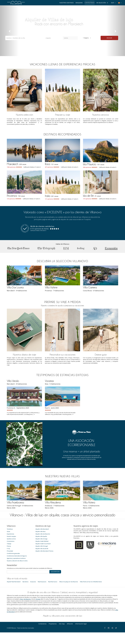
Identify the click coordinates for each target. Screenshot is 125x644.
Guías (8, 531)
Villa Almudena (53, 502)
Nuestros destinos (67, 3)
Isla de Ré (88, 196)
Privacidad (10, 551)
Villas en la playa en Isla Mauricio (69, 582)
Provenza (12, 196)
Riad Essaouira (42, 582)
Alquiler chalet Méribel (42, 541)
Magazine (79, 3)
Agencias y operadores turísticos (16, 558)
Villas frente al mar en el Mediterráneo (91, 582)
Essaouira (33, 582)
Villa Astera (89, 502)
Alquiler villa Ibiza (40, 531)
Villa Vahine (51, 287)
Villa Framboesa (15, 502)
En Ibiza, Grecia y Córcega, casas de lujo (60, 21)
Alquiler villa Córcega (41, 539)
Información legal (81, 624)
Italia (48, 196)
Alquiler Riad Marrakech (14, 582)
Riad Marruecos (53, 582)
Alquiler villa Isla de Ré (42, 548)
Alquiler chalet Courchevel (43, 544)
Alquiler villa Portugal (42, 546)
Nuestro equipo (11, 536)
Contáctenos (90, 3)
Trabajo (9, 544)
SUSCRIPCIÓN (55, 572)
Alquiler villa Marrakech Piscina (44, 551)
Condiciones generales (13, 553)
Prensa (9, 546)
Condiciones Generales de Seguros (17, 556)
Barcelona (25, 582)
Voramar (49, 381)
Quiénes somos (11, 539)
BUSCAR (109, 38)
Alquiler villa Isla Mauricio (43, 534)
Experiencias (10, 534)
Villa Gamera (90, 287)
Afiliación (70, 624)
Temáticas (10, 529)
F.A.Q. (8, 548)
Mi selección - (102, 3)
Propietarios (53, 624)
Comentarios (11, 541)
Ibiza (48, 164)
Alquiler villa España (41, 536)
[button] (9, 31)
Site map (62, 624)
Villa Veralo (13, 381)
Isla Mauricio (90, 164)
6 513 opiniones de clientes (40, 229)
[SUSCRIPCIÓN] (28, 572)
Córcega (38, 599)
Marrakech (12, 164)
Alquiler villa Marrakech (42, 529)
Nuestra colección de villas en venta (17, 561)
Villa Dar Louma (15, 287)
